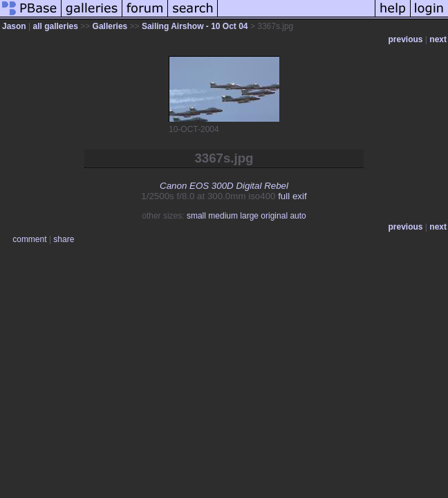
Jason (14, 26)
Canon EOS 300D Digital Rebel (224, 186)
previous (406, 39)
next (438, 39)
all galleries (55, 26)
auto (298, 216)
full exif (292, 196)
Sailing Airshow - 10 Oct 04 (195, 26)
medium (223, 216)
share (64, 239)
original (274, 216)
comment (29, 239)
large (249, 216)
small (196, 216)
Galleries (110, 26)
